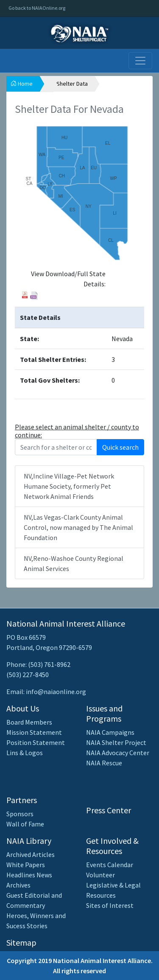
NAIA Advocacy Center (118, 753)
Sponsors (20, 814)
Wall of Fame (25, 824)
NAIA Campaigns (110, 732)
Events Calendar (110, 865)
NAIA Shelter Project (116, 742)
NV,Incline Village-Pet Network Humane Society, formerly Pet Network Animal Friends (69, 486)
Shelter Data (72, 84)
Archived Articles (31, 854)
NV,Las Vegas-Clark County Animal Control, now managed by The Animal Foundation (78, 527)
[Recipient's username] (56, 447)
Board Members (29, 722)
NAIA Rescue (104, 763)
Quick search (120, 447)
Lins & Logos (25, 753)
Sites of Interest (110, 905)
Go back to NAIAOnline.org (37, 8)
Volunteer (100, 875)
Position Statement (36, 742)
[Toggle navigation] (140, 61)
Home (22, 84)
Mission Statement (34, 732)
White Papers (26, 865)
